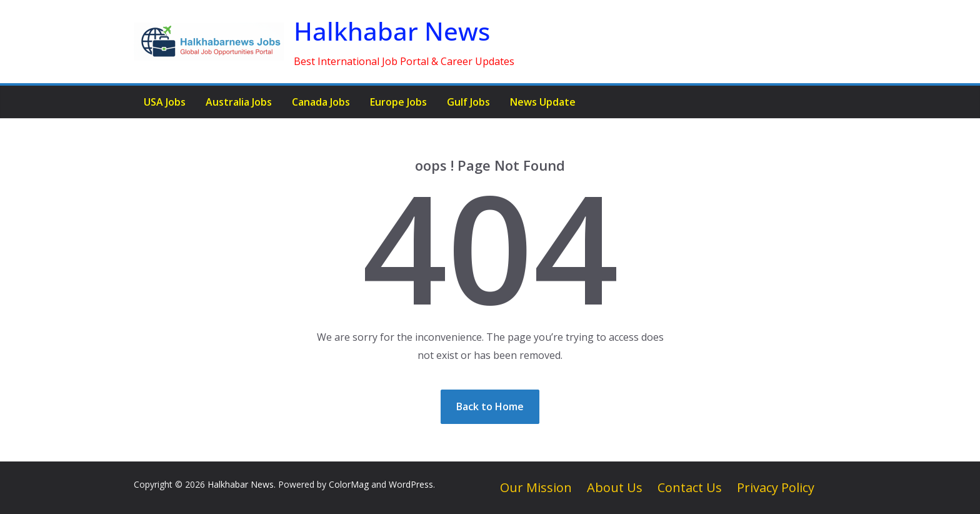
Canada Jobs (321, 102)
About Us (615, 487)
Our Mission (536, 487)
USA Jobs (165, 102)
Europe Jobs (398, 102)
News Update (543, 102)
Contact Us (690, 487)
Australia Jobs (239, 102)
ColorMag (349, 484)
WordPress (411, 484)
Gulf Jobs (468, 102)
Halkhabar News (392, 31)
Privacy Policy (776, 487)
